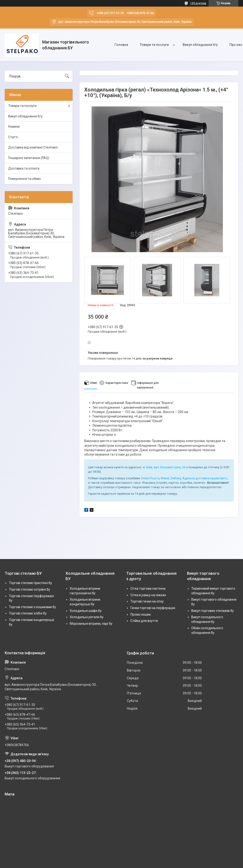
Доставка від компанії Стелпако (33, 147)
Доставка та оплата (24, 168)
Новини (14, 127)
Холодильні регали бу (87, 617)
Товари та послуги (154, 45)
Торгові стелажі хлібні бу (28, 613)
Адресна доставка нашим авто (205, 478)
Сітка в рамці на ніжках (148, 595)
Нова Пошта (150, 478)
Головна (121, 45)
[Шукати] (67, 76)
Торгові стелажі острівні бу (29, 589)
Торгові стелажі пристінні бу (30, 583)
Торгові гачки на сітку (147, 601)
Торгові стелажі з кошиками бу (32, 607)
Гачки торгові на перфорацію (153, 608)
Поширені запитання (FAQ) (29, 158)
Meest (165, 478)
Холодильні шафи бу (86, 611)
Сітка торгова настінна (148, 588)
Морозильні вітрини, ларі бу (91, 624)
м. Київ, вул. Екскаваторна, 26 (164, 467)
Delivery (176, 478)
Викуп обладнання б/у (200, 45)
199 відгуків (198, 3)
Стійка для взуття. (144, 621)
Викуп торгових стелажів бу (213, 611)
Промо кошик (141, 614)
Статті (13, 137)
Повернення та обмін (24, 179)
